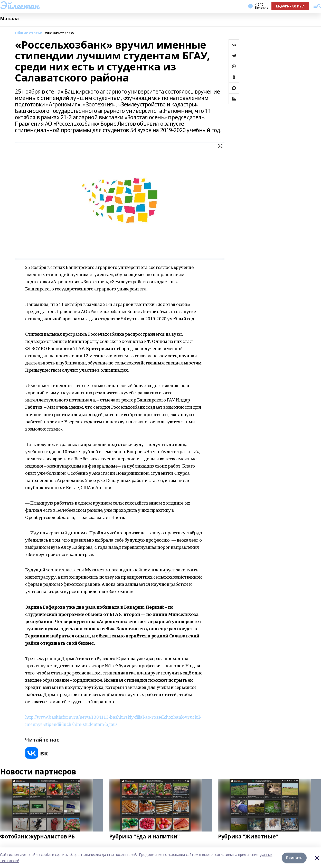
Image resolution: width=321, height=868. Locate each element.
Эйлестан (19, 5)
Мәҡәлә (9, 19)
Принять (294, 858)
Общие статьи (29, 33)
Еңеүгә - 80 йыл (290, 6)
